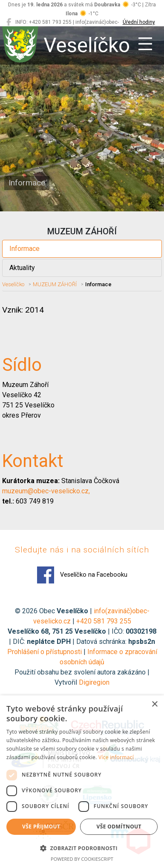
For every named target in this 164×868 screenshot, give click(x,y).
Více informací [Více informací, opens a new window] (116, 757)
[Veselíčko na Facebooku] (9, 22)
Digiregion (94, 682)
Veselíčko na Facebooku (82, 575)
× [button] (154, 704)
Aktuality (22, 268)
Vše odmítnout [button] (119, 827)
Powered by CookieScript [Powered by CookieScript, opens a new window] (82, 859)
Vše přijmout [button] (41, 827)
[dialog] (82, 782)
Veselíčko (13, 284)
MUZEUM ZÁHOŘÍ (55, 284)
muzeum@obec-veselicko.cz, (46, 491)
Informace (24, 249)
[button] (82, 848)
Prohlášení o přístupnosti (45, 652)
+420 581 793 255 (104, 621)
